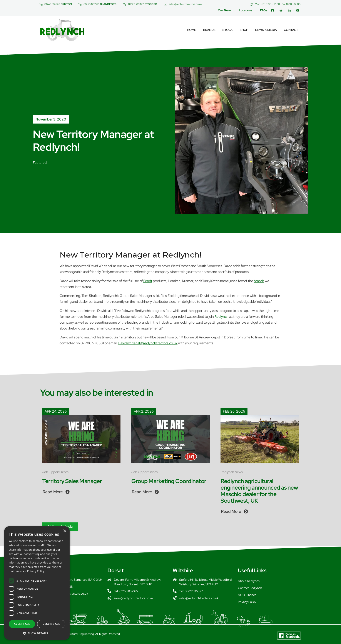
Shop (244, 30)
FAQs (264, 10)
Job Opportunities (55, 472)
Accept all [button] (22, 624)
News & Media (266, 30)
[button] (37, 633)
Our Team (224, 10)
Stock (228, 30)
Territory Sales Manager (72, 481)
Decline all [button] (51, 624)
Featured (40, 163)
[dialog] (37, 583)
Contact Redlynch (250, 588)
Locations (246, 10)
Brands (209, 30)
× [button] (65, 531)
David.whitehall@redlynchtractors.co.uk (148, 343)
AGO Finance (247, 595)
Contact (291, 30)
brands (259, 281)
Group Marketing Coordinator (169, 481)
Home (192, 30)
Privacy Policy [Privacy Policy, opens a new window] (36, 571)
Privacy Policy (247, 602)
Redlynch (221, 317)
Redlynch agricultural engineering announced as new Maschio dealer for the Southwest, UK (259, 491)
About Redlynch (249, 581)
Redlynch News (232, 472)
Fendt (148, 281)
